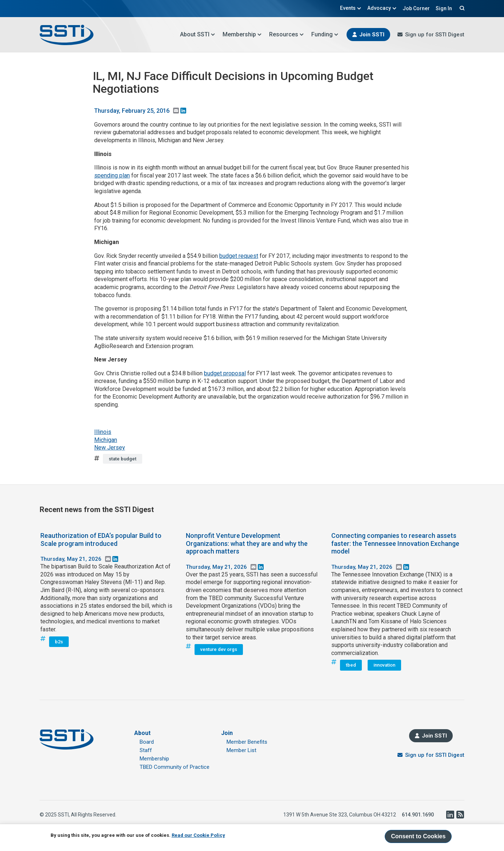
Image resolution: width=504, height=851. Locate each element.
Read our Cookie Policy (198, 835)
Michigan (106, 440)
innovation (384, 665)
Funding (325, 34)
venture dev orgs (219, 649)
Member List (241, 750)
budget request (239, 256)
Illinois (103, 432)
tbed (351, 665)
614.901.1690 (418, 815)
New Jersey (110, 448)
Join (227, 733)
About (142, 733)
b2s (59, 642)
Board (147, 742)
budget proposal (225, 373)
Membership (242, 34)
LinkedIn (450, 815)
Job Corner (416, 8)
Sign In (444, 8)
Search (461, 8)
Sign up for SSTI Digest (435, 35)
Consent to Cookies (418, 836)
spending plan (112, 175)
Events (351, 8)
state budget (123, 459)
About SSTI (198, 34)
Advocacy (382, 8)
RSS (460, 815)
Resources (287, 34)
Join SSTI (372, 35)
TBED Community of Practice (175, 767)
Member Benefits (247, 742)
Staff (146, 750)
